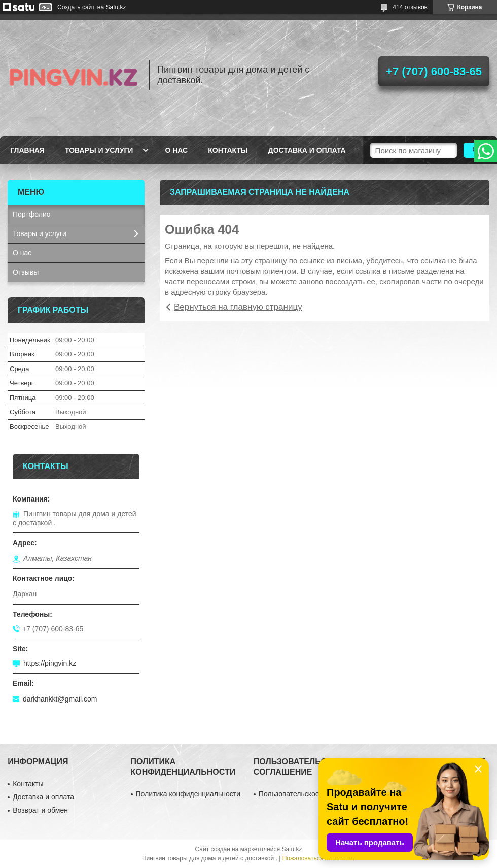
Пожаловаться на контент (319, 858)
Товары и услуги (99, 150)
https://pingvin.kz (50, 663)
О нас (176, 150)
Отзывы (26, 272)
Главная (27, 150)
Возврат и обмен (40, 810)
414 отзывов (410, 7)
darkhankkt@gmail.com (60, 699)
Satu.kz (292, 849)
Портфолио (32, 214)
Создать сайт (76, 7)
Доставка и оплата (307, 150)
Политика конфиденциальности (188, 794)
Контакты (228, 150)
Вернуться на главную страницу (238, 307)
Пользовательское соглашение (310, 794)
